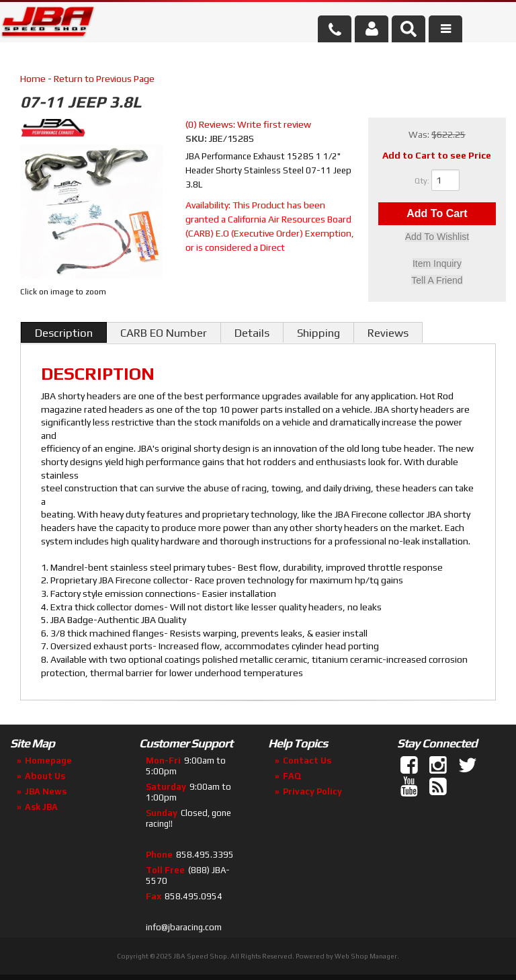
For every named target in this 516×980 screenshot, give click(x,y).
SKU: (197, 138)
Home (33, 79)
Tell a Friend (437, 280)
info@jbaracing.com (184, 927)
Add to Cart (437, 214)
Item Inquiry (437, 264)
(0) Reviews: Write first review (248, 124)
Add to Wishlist (437, 238)
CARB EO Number (164, 333)
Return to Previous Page (104, 79)
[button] (408, 29)
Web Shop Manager (366, 956)
